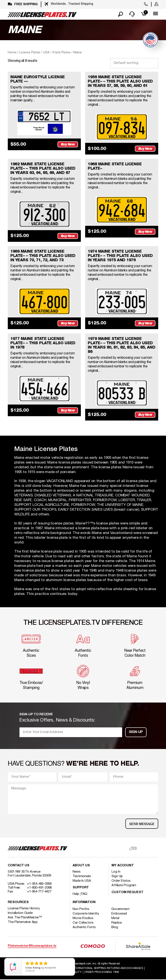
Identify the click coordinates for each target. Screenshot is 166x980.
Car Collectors (83, 923)
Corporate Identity (86, 914)
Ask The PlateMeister (25, 918)
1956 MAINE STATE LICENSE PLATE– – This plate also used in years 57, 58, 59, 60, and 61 (120, 81)
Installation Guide (20, 913)
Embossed (119, 914)
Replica (117, 923)
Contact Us (19, 866)
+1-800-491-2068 (39, 888)
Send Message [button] (142, 824)
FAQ (84, 894)
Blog (115, 927)
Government (120, 909)
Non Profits (81, 909)
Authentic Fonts (84, 927)
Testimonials (82, 876)
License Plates (30, 53)
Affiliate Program (124, 886)
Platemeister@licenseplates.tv (32, 946)
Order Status (121, 881)
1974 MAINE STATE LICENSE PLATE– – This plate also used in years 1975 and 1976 (120, 256)
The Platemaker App (23, 922)
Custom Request (128, 893)
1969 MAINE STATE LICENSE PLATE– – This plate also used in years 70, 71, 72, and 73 (43, 256)
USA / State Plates (57, 53)
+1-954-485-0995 (39, 884)
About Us (81, 866)
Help (76, 894)
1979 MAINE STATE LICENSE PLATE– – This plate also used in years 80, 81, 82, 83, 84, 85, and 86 (121, 346)
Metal (115, 918)
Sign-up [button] (136, 733)
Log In (116, 872)
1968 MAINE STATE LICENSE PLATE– (115, 167)
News (77, 872)
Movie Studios (83, 918)
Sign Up (117, 876)
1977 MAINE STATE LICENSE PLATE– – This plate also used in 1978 (43, 343)
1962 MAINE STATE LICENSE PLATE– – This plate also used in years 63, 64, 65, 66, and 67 (43, 169)
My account (123, 866)
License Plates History (24, 909)
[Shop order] (134, 63)
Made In (82, 881)
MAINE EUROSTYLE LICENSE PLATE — (38, 79)
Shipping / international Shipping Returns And (100, 969)
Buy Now (68, 144)
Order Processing (102, 973)
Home (12, 53)
